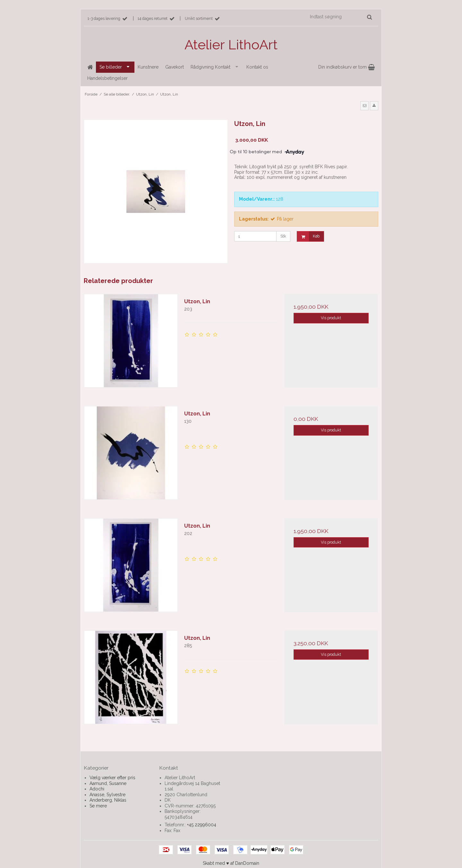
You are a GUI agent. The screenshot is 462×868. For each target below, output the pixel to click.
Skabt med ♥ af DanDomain (231, 863)
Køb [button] (308, 236)
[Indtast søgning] (341, 17)
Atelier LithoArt (231, 45)
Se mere (98, 806)
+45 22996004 (202, 825)
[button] (364, 106)
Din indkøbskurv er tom (346, 67)
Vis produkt (331, 318)
